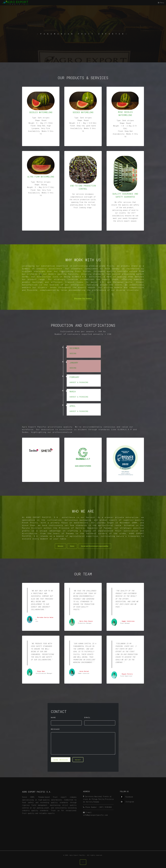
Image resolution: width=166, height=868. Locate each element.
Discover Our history (83, 299)
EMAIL (87, 717)
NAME (53, 717)
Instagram (127, 802)
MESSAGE (55, 729)
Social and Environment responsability (95, 546)
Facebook (127, 797)
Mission (61, 546)
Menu (162, 3)
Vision (72, 546)
